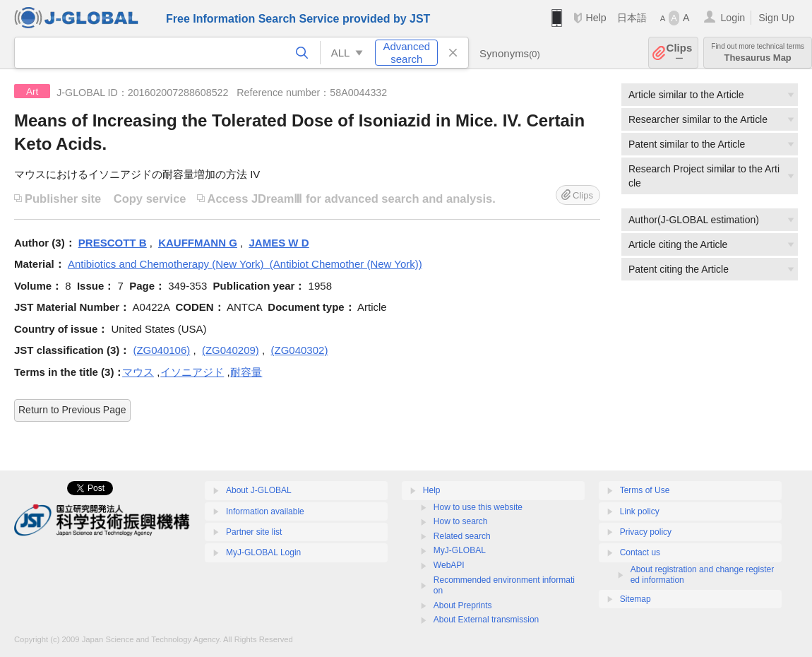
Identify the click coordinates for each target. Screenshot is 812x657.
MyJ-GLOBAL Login (263, 552)
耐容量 (246, 372)
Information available (265, 511)
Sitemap (635, 599)
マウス (138, 372)
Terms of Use (645, 490)
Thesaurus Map (758, 53)
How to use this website (478, 507)
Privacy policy (646, 532)
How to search (461, 521)
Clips (680, 53)
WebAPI (449, 565)
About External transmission (486, 620)
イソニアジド (192, 372)
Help (596, 18)
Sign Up (776, 18)
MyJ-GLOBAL (460, 550)
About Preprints (463, 605)
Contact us (640, 552)
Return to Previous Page (72, 410)
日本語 (632, 18)
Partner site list (254, 532)
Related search (462, 536)
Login (733, 18)
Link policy (640, 511)
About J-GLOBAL (259, 490)
